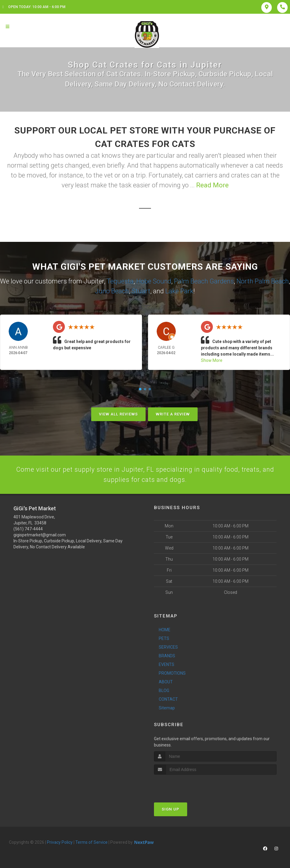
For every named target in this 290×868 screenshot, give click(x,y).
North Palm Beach (263, 281)
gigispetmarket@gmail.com (40, 536)
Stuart (141, 291)
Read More (212, 185)
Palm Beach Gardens (204, 281)
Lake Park (179, 291)
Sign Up (171, 810)
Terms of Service (91, 843)
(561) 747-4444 (28, 530)
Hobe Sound (154, 281)
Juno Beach (112, 291)
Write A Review (173, 414)
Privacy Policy (60, 843)
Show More (212, 360)
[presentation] (186, 786)
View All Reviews (118, 414)
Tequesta (120, 281)
